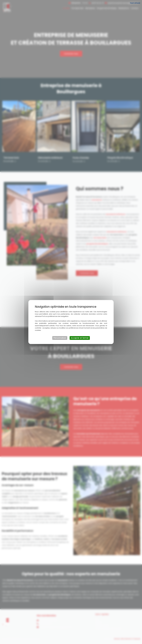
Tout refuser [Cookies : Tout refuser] (135, 3)
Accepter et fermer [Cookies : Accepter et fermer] (80, 338)
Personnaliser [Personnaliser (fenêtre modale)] (60, 338)
